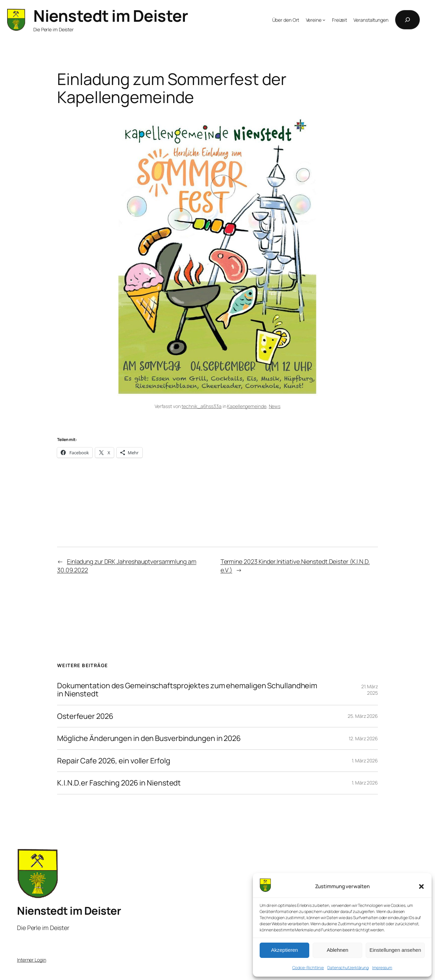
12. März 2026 (363, 738)
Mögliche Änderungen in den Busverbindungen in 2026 (149, 738)
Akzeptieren (284, 950)
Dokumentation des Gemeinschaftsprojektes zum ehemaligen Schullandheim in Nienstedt (187, 690)
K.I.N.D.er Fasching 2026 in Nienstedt (119, 783)
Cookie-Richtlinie (308, 968)
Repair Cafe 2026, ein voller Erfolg (114, 761)
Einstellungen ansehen (395, 950)
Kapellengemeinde (247, 406)
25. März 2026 (363, 716)
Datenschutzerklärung (348, 968)
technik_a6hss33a (201, 406)
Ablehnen (337, 950)
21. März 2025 (370, 690)
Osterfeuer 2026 (85, 716)
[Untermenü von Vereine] (324, 20)
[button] (421, 886)
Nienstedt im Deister (111, 16)
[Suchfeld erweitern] (407, 20)
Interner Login (32, 960)
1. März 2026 (365, 761)
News (275, 406)
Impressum (382, 968)
